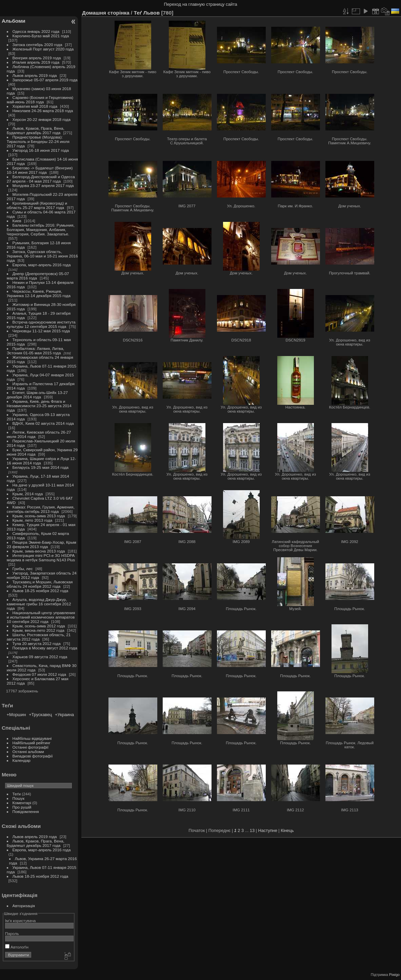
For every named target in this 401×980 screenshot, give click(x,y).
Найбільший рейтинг (32, 743)
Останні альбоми (28, 752)
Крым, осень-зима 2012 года (39, 626)
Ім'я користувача (21, 921)
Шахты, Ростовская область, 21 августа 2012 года (39, 637)
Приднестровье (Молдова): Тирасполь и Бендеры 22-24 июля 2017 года (38, 141)
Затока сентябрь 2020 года (37, 45)
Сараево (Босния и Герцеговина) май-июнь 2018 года (40, 100)
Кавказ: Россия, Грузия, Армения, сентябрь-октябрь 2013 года (41, 509)
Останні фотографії (31, 747)
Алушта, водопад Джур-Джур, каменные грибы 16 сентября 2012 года (39, 604)
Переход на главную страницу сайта (201, 4)
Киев (17, 221)
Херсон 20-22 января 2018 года (42, 119)
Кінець (287, 830)
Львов (152, 13)
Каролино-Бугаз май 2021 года (41, 36)
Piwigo (394, 975)
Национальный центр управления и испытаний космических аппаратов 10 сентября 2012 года (41, 617)
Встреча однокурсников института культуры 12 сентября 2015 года (41, 324)
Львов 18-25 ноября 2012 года (41, 591)
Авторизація (24, 906)
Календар (22, 760)
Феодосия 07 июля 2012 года (39, 674)
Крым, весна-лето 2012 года (38, 630)
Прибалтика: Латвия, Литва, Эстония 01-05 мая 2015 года (35, 351)
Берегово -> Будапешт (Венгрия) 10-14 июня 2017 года (40, 170)
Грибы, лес (23, 569)
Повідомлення (26, 811)
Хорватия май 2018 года (35, 106)
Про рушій (22, 807)
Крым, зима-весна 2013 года (39, 551)
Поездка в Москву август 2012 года (45, 648)
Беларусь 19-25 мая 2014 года (41, 467)
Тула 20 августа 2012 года (37, 643)
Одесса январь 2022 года (36, 31)
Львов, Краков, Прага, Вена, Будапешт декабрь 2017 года (36, 130)
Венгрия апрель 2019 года (37, 58)
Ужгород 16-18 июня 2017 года (41, 150)
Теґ (138, 13)
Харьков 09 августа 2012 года (40, 657)
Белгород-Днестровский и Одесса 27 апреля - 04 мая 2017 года (41, 179)
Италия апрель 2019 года (36, 62)
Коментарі (22, 803)
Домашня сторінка (106, 13)
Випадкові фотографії (33, 756)
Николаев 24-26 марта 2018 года (43, 111)
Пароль (12, 933)
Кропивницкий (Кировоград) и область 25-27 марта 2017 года (37, 205)
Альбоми (14, 21)
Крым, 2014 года (28, 494)
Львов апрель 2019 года (35, 75)
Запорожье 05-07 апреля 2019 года (45, 80)
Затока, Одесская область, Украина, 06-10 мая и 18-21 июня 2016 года (42, 256)
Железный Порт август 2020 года (43, 49)
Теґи (17, 794)
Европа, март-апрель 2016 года (42, 265)
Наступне (268, 830)
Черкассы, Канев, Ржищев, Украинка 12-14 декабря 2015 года (39, 293)
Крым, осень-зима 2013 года (39, 516)
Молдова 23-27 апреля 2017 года (43, 185)
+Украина (64, 715)
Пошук (18, 798)
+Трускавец (40, 715)
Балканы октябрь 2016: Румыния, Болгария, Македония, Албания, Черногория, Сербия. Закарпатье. (41, 230)
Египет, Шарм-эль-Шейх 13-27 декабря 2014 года (37, 395)
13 (252, 830)
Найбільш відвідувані (32, 738)
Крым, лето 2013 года (33, 520)
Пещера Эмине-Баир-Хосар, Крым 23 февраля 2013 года (42, 544)
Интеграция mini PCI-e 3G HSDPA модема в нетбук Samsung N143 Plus (41, 558)
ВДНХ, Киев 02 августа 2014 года (43, 423)
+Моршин (16, 715)
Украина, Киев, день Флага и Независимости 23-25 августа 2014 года (39, 406)
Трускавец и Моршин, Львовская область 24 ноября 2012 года (40, 584)
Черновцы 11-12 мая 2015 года (41, 331)
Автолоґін (17, 947)
